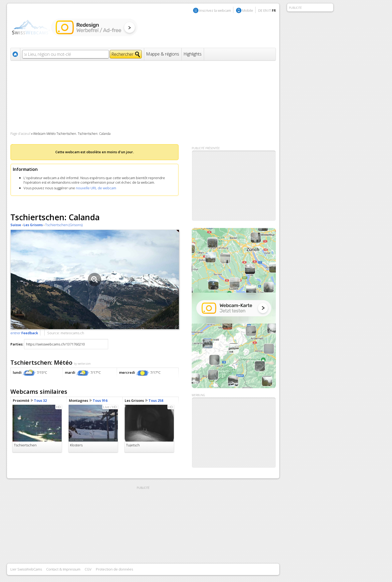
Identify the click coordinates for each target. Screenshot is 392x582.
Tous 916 (100, 400)
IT (270, 10)
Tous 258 (156, 400)
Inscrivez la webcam (215, 10)
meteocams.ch (72, 333)
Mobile (248, 10)
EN (265, 10)
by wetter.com (82, 364)
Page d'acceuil (20, 134)
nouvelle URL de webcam (96, 188)
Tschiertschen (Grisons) (64, 225)
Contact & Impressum (63, 569)
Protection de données (114, 569)
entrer (24, 333)
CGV (88, 569)
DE (260, 10)
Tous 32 (40, 400)
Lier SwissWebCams (26, 569)
